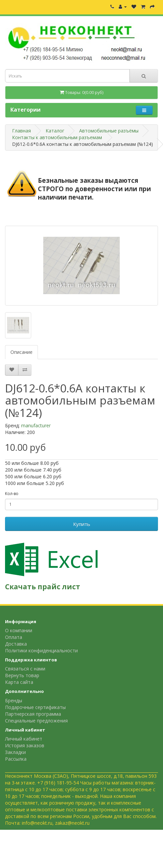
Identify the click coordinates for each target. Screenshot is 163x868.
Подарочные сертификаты (35, 707)
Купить (82, 524)
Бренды (14, 700)
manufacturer (36, 425)
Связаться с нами (25, 669)
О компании (19, 630)
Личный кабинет (24, 739)
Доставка (16, 644)
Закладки (15, 752)
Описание (21, 352)
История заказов (25, 745)
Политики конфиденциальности (41, 650)
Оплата (14, 637)
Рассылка (16, 759)
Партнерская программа (33, 714)
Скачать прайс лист (43, 587)
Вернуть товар (22, 675)
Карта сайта (19, 682)
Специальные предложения (36, 721)
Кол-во (12, 494)
